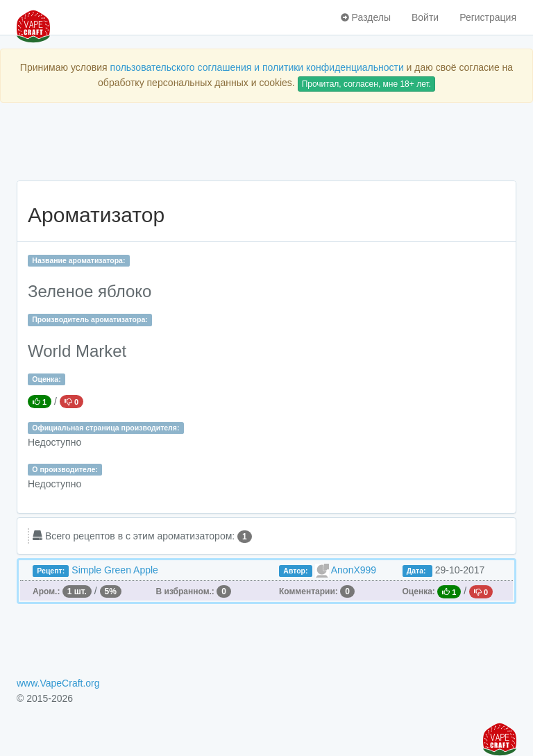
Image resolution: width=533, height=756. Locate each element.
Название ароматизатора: (78, 260)
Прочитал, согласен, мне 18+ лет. (366, 84)
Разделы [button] (366, 17)
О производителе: (65, 469)
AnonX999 (354, 570)
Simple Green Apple (115, 570)
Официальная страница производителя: (105, 428)
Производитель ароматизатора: (90, 319)
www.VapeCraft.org (58, 683)
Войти (425, 17)
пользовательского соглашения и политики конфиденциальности (257, 67)
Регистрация (488, 17)
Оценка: (46, 379)
